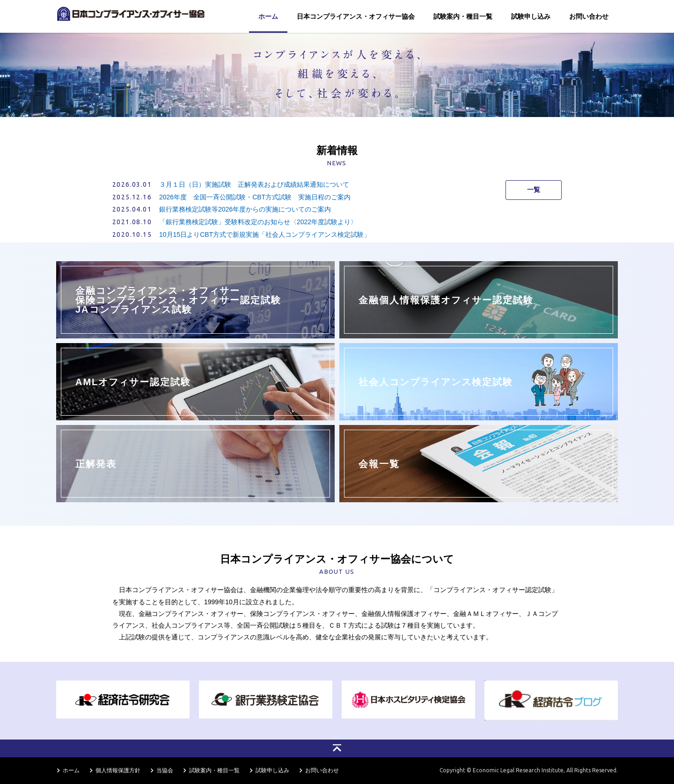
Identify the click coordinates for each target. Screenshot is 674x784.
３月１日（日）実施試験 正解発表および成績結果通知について (254, 184)
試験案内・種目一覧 (463, 16)
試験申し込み (531, 16)
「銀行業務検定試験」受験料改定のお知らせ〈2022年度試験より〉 (258, 222)
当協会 (165, 770)
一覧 (534, 190)
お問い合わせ (589, 16)
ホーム (268, 16)
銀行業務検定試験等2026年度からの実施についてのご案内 (245, 209)
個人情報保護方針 (118, 770)
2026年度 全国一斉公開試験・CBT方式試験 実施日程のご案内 (255, 197)
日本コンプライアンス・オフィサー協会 (356, 16)
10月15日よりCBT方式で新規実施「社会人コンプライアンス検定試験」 (265, 234)
